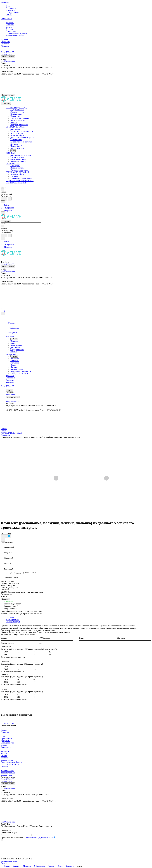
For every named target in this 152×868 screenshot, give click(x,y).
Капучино (8, 553)
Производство (11, 8)
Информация (6, 747)
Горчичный (9, 569)
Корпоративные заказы (15, 35)
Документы (10, 10)
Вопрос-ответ (6, 775)
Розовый (8, 564)
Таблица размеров (13, 622)
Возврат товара (12, 31)
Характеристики (12, 620)
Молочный (8, 558)
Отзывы (9, 15)
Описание (10, 617)
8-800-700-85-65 (7, 52)
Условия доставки (8, 773)
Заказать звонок (8, 57)
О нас (8, 6)
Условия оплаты (7, 771)
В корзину (6, 599)
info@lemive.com (8, 61)
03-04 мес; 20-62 (11, 577)
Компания (5, 732)
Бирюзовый (9, 547)
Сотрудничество (12, 12)
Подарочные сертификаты (16, 33)
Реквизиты (10, 23)
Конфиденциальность (10, 861)
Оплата (9, 27)
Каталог (4, 730)
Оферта (4, 863)
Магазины (10, 25)
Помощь (4, 766)
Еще (13, 151)
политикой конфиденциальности (39, 837)
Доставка (9, 29)
